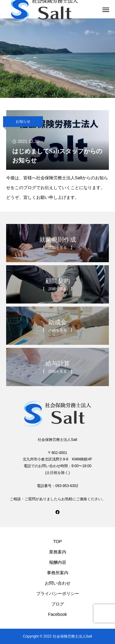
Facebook (57, 614)
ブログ (58, 604)
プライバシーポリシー (58, 594)
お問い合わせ (58, 583)
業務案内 (58, 552)
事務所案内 (58, 573)
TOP (57, 542)
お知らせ (23, 121)
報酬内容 (58, 562)
